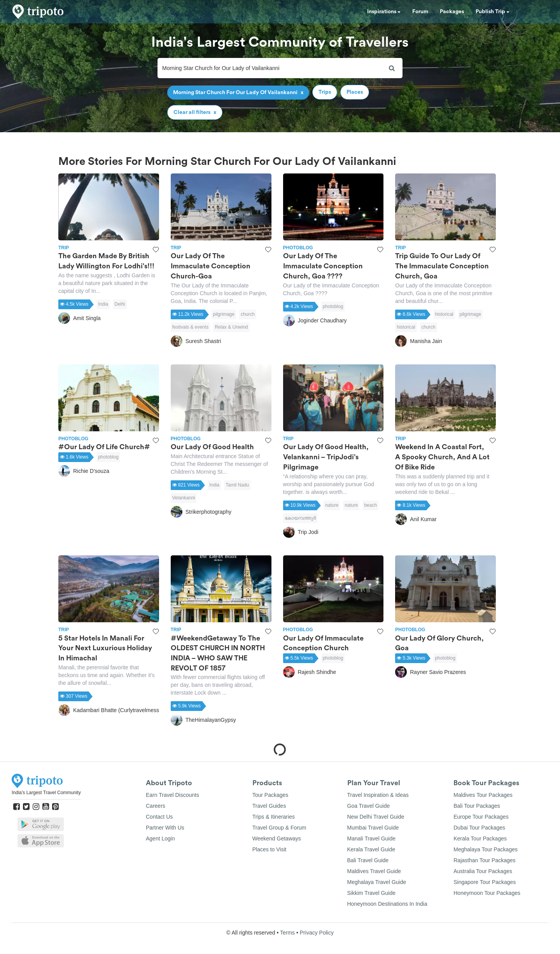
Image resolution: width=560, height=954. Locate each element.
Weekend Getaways (277, 838)
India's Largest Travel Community (46, 793)
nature (332, 505)
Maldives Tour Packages (483, 795)
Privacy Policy (317, 933)
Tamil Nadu (237, 485)
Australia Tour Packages (483, 871)
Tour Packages (270, 795)
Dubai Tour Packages (479, 828)
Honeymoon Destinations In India (387, 904)
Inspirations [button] (384, 12)
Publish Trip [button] (493, 12)
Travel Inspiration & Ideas (378, 795)
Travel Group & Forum (279, 828)
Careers (156, 806)
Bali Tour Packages (477, 806)
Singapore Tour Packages (485, 882)
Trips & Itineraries (274, 817)
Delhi (120, 304)
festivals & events (190, 327)
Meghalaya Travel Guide (377, 882)
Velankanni (184, 498)
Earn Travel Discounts (172, 795)
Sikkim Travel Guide (371, 893)
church (248, 314)
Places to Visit (269, 849)
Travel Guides (269, 806)
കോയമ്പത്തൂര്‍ (300, 518)
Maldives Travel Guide (374, 871)
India (103, 304)
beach (370, 505)
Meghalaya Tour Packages (486, 849)
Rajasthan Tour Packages (484, 860)
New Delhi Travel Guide (376, 817)
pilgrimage (224, 314)
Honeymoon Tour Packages (487, 893)
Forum (420, 12)
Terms (287, 933)
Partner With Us (165, 828)
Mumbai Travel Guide (373, 828)
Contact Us (159, 817)
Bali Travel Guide (368, 860)
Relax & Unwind (231, 327)
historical (444, 314)
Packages (452, 12)
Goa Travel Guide (369, 806)
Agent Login (160, 838)
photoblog (333, 306)
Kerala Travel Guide (371, 849)
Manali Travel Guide (372, 838)
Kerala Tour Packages (480, 838)
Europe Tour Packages (481, 817)
